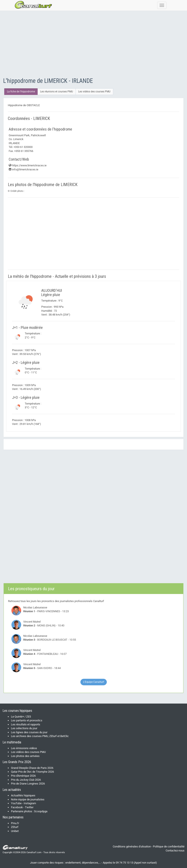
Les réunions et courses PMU (57, 92)
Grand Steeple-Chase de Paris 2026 (32, 768)
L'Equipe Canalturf (94, 682)
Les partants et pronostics (27, 720)
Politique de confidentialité (169, 846)
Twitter (29, 807)
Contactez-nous (175, 851)
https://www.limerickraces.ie (28, 165)
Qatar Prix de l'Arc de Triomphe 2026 (32, 772)
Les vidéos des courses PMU (94, 92)
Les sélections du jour (24, 728)
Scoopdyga (41, 811)
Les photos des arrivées (25, 756)
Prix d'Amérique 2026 (23, 776)
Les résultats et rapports (26, 724)
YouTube (16, 803)
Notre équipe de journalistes (28, 799)
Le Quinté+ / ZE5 (21, 717)
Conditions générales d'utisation (132, 846)
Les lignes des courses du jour (29, 732)
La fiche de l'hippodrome (21, 92)
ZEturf (15, 827)
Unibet (15, 831)
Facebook (17, 807)
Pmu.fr (15, 823)
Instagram (30, 803)
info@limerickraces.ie (23, 169)
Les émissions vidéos (24, 748)
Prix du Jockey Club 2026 (26, 780)
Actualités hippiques (23, 795)
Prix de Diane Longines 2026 (28, 784)
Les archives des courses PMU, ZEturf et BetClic (40, 736)
